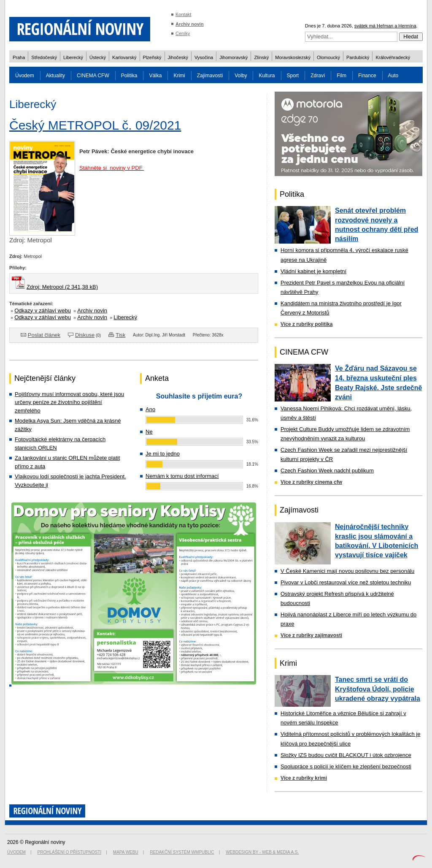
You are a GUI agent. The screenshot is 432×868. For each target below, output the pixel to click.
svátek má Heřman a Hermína (385, 26)
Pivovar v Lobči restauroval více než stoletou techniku (346, 582)
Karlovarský (124, 57)
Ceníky (183, 33)
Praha (19, 57)
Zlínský (261, 57)
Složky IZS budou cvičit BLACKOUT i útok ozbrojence (346, 755)
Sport (293, 76)
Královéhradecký (393, 57)
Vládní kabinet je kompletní (313, 271)
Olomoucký (328, 57)
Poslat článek (44, 335)
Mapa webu (126, 852)
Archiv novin (190, 24)
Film (342, 76)
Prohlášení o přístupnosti (70, 852)
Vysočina (204, 57)
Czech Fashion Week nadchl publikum (327, 471)
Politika (129, 76)
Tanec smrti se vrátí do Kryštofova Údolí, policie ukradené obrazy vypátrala (378, 689)
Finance (367, 76)
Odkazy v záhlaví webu (43, 311)
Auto (393, 76)
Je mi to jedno (163, 454)
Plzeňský (152, 57)
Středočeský (44, 57)
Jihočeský (178, 57)
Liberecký (73, 57)
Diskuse (85, 335)
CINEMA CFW (93, 76)
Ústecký (98, 57)
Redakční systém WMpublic (182, 852)
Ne (149, 432)
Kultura (267, 76)
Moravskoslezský (293, 57)
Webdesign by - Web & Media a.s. (262, 852)
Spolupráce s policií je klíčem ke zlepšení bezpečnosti (346, 766)
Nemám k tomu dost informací (182, 476)
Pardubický (358, 57)
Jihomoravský (234, 57)
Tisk (120, 335)
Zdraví (318, 76)
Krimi (179, 76)
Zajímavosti (210, 76)
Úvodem (25, 76)
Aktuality (55, 76)
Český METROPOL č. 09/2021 (95, 125)
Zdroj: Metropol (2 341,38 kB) (62, 287)
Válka (155, 76)
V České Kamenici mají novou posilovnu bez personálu (347, 571)
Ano (150, 409)
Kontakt (183, 14)
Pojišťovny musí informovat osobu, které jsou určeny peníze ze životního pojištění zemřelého (69, 402)
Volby (241, 76)
